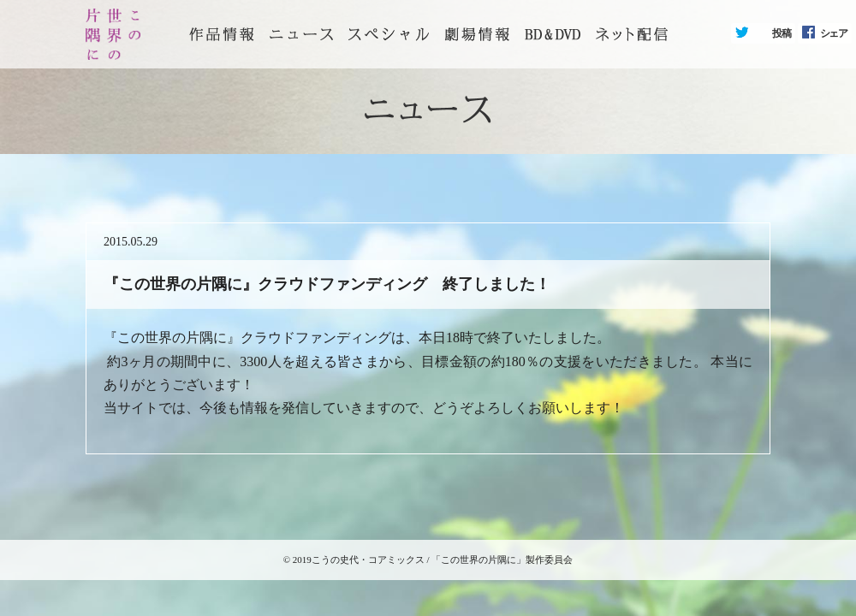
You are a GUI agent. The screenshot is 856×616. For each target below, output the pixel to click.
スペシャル (389, 34)
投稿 (782, 33)
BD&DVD (553, 34)
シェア (834, 33)
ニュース (301, 34)
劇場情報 (477, 34)
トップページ (222, 34)
